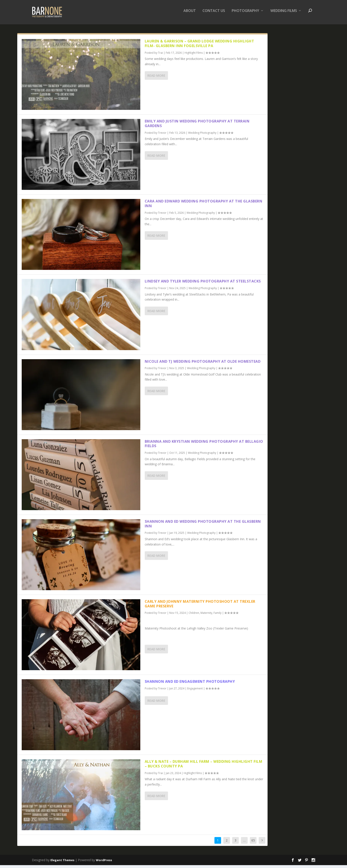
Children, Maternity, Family (205, 616)
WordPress (104, 863)
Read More (156, 79)
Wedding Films (284, 14)
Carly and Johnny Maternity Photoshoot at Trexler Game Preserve (200, 607)
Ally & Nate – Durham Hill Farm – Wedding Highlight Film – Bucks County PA (204, 767)
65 (253, 843)
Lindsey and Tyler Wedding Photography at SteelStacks (203, 284)
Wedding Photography (202, 136)
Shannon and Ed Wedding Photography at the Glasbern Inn (203, 527)
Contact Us (214, 14)
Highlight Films (194, 56)
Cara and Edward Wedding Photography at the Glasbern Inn (204, 207)
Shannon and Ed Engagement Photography (190, 685)
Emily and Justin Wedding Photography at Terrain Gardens (197, 127)
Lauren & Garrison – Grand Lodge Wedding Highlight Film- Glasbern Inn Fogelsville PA (200, 47)
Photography (245, 14)
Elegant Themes (62, 863)
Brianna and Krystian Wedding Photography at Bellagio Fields (204, 447)
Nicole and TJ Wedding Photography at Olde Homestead (203, 364)
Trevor (162, 136)
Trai (160, 56)
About (190, 14)
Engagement (195, 692)
